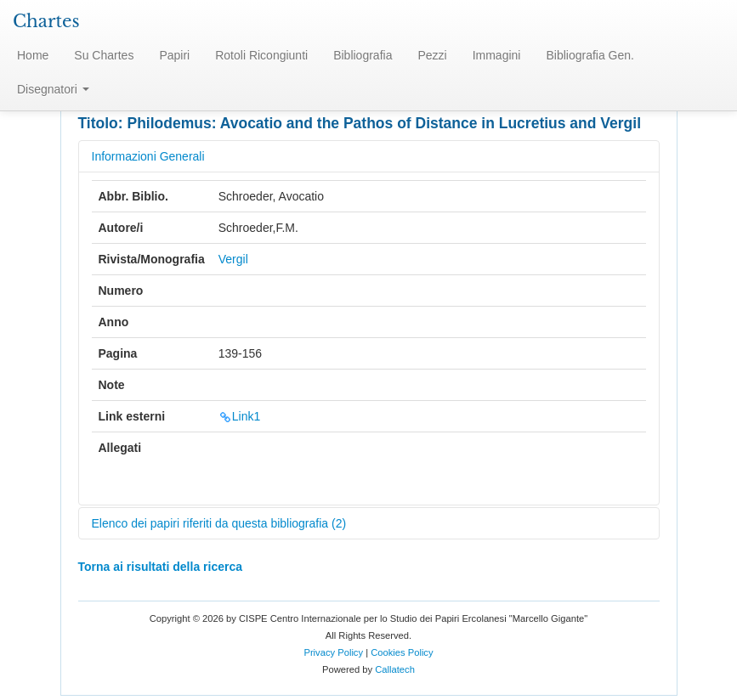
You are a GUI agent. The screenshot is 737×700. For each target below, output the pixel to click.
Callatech (395, 669)
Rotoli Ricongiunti (261, 55)
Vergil (233, 259)
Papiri (174, 55)
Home (33, 55)
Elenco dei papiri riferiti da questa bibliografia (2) (219, 523)
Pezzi (432, 55)
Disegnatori (53, 89)
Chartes (46, 21)
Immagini (497, 55)
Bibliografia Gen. (590, 55)
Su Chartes (104, 55)
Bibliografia (363, 55)
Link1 (239, 416)
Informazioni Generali (148, 156)
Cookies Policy (402, 652)
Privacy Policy (333, 652)
